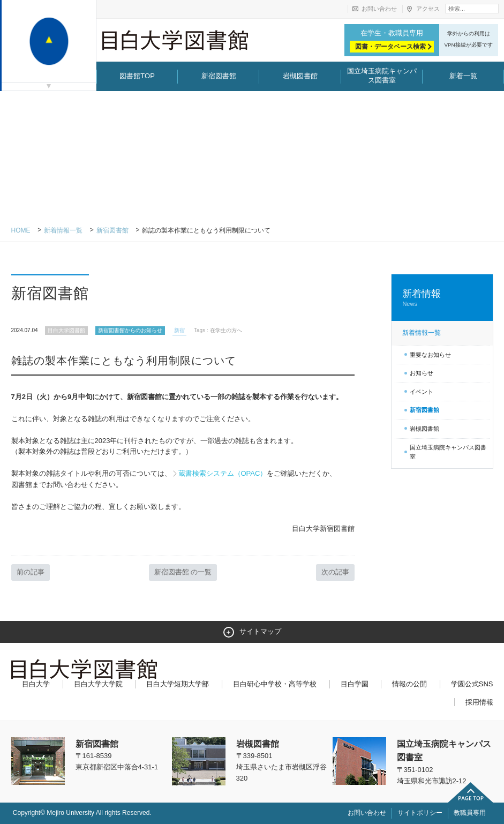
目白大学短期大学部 (178, 684)
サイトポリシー (420, 813)
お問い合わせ (379, 9)
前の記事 (31, 572)
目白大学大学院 (98, 684)
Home (21, 230)
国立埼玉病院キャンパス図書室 (382, 76)
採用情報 (479, 702)
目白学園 (355, 684)
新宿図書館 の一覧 (183, 572)
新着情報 (442, 298)
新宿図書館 (219, 76)
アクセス (428, 9)
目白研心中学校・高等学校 (275, 684)
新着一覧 (463, 76)
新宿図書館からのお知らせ (130, 330)
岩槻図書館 (300, 76)
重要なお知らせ (430, 355)
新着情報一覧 (63, 230)
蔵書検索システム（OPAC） (223, 473)
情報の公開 (409, 684)
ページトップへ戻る (471, 792)
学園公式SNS (472, 684)
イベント (422, 392)
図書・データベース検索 (390, 47)
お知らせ (422, 373)
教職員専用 (470, 813)
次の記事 (335, 572)
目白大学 (36, 684)
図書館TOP (137, 76)
